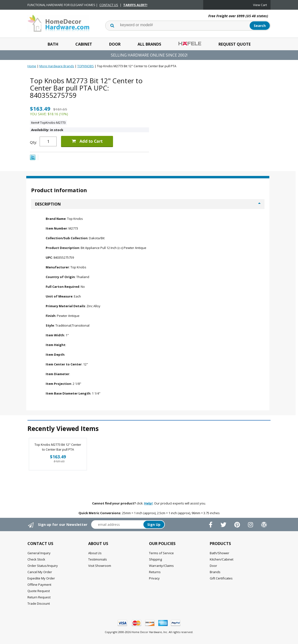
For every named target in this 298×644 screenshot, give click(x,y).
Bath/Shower (219, 553)
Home (32, 66)
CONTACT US (109, 5)
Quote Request (39, 591)
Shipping (155, 559)
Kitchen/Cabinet (222, 559)
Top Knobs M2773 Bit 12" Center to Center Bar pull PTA (58, 447)
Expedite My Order (41, 578)
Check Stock (36, 559)
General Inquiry (39, 553)
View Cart (260, 5)
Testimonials (98, 559)
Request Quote (235, 44)
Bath (53, 44)
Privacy (154, 578)
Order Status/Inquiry (43, 566)
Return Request (39, 597)
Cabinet (84, 44)
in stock (47, 130)
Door (115, 44)
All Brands (149, 44)
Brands (215, 572)
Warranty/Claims (161, 566)
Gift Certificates (221, 578)
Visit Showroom (100, 566)
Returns (155, 572)
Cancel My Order (40, 572)
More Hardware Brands (57, 66)
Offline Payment (39, 585)
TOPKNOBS (86, 66)
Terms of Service (161, 553)
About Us (95, 553)
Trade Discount (39, 603)
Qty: (33, 142)
